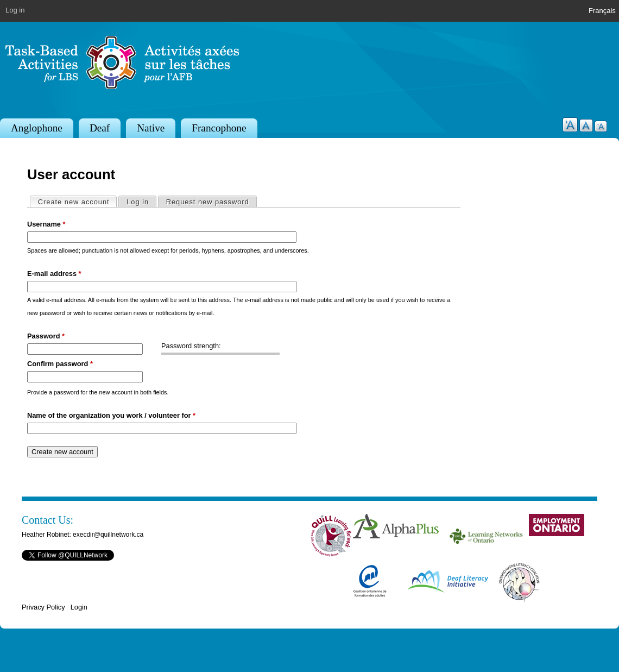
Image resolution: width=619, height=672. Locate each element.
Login (79, 607)
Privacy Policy (43, 607)
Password (46, 336)
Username (46, 224)
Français (602, 11)
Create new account (77, 201)
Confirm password (60, 364)
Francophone (219, 128)
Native (151, 128)
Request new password (208, 202)
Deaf (100, 128)
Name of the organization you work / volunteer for (111, 415)
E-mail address (54, 274)
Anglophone (37, 128)
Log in (15, 10)
